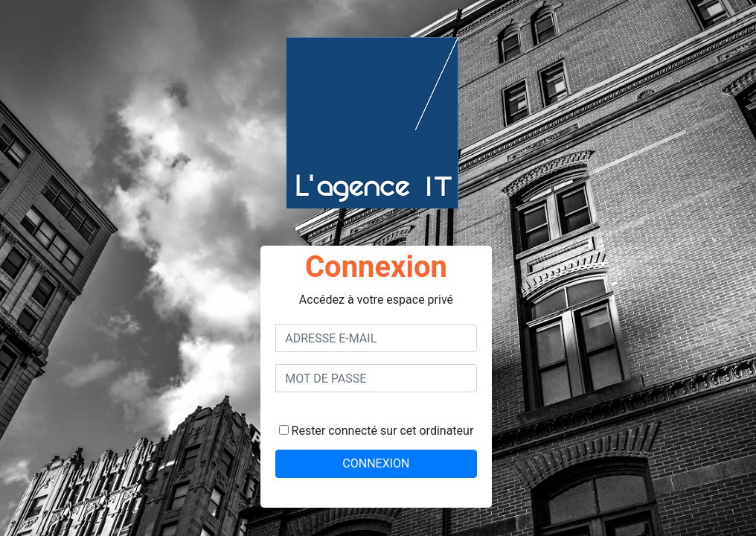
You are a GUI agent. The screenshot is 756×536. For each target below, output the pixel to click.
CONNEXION (376, 463)
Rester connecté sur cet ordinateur (377, 431)
